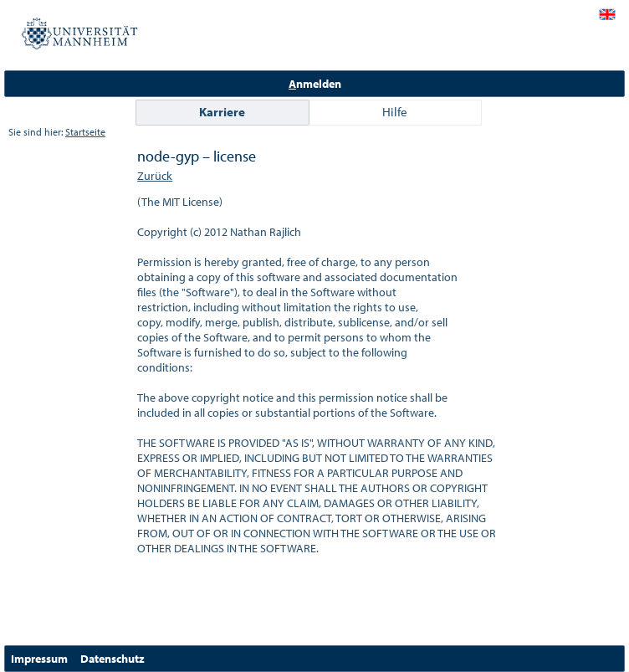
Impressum (39, 659)
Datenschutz (113, 659)
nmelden (315, 84)
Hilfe (395, 112)
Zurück (155, 176)
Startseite (85, 132)
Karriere (222, 112)
